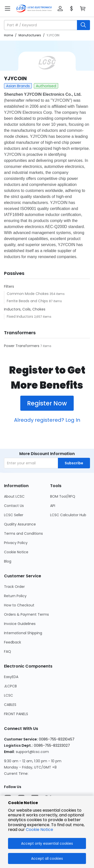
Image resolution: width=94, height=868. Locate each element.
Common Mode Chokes (28, 294)
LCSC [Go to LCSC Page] (9, 695)
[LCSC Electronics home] (34, 9)
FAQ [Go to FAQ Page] (8, 652)
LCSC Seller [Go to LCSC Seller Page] (14, 515)
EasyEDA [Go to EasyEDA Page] (11, 677)
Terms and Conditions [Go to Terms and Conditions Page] (23, 533)
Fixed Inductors (20, 316)
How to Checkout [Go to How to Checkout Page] (19, 605)
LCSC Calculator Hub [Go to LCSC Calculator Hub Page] (68, 515)
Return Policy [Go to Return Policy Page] (15, 596)
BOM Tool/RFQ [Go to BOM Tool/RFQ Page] (63, 496)
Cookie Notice (39, 830)
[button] (60, 9)
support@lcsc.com (32, 752)
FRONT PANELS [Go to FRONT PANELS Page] (16, 714)
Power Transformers (22, 346)
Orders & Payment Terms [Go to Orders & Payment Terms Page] (26, 614)
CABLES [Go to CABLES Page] (10, 705)
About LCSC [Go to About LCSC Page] (14, 496)
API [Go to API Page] (53, 506)
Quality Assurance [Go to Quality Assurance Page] (20, 524)
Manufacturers (30, 35)
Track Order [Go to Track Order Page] (14, 587)
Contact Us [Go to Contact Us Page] (14, 506)
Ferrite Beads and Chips (28, 301)
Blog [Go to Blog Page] (8, 561)
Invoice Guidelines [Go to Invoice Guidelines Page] (20, 624)
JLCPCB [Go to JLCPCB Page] (10, 686)
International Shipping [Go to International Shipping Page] (23, 633)
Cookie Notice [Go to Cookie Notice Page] (16, 552)
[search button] (83, 25)
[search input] (41, 25)
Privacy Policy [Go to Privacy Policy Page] (16, 543)
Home (9, 35)
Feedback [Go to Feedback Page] (13, 642)
